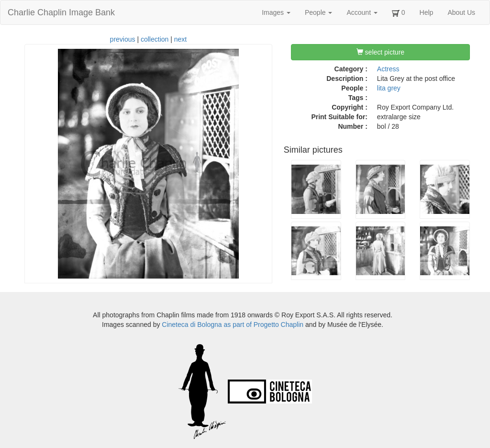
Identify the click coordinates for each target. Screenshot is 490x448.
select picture (380, 52)
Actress (388, 69)
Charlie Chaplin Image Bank (61, 12)
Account (362, 12)
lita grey (389, 88)
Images (276, 12)
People (318, 12)
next (180, 39)
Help (427, 12)
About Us (461, 12)
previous (123, 39)
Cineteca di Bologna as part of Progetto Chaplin (233, 325)
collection (155, 39)
